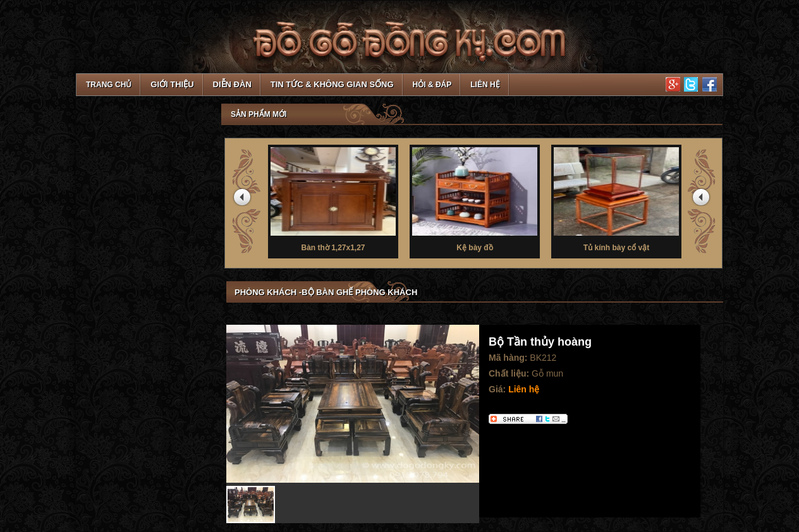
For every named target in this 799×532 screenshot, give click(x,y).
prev (244, 200)
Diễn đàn (232, 84)
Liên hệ (485, 85)
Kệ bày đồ (475, 198)
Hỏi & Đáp (432, 85)
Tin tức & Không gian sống (332, 84)
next (703, 200)
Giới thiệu (172, 84)
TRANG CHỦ (109, 85)
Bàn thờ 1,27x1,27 (333, 198)
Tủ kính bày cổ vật (616, 198)
